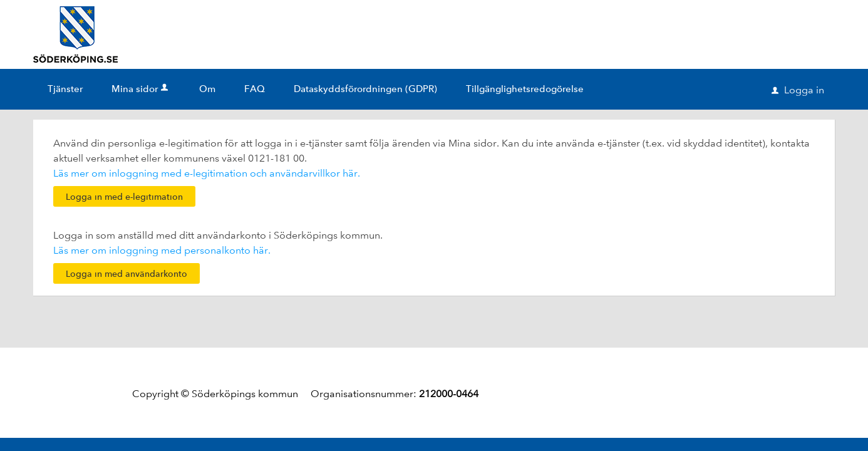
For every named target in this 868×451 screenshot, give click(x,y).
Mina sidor (141, 89)
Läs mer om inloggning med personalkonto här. (162, 250)
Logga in (798, 90)
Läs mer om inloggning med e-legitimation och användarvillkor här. (207, 173)
